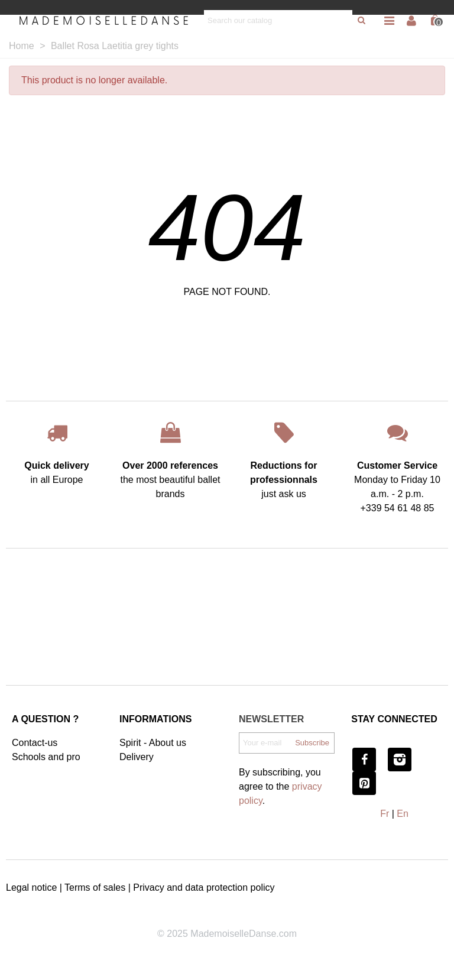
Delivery (137, 757)
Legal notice (31, 887)
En (403, 814)
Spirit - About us (153, 743)
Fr (385, 814)
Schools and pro (46, 757)
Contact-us (35, 743)
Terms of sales (95, 887)
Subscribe (312, 743)
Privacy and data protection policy (204, 887)
